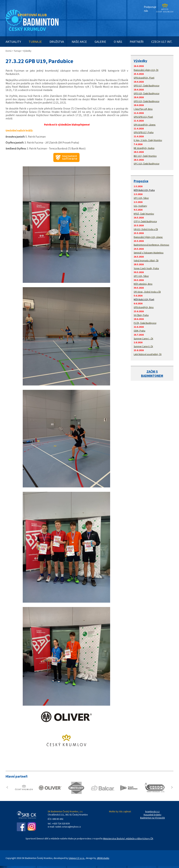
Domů (9, 51)
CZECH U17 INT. (162, 42)
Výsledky (140, 61)
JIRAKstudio (103, 858)
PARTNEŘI (137, 42)
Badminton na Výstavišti (153, 818)
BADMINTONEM (152, 376)
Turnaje (17, 51)
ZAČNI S (152, 372)
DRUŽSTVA (57, 42)
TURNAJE (35, 42)
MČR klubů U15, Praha (144, 190)
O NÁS (118, 42)
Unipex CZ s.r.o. (77, 858)
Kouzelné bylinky (153, 815)
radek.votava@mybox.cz (68, 827)
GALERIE (100, 42)
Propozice (141, 181)
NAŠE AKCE (79, 42)
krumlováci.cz (152, 811)
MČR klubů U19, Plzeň (144, 299)
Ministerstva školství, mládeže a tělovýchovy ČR (128, 838)
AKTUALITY (13, 42)
